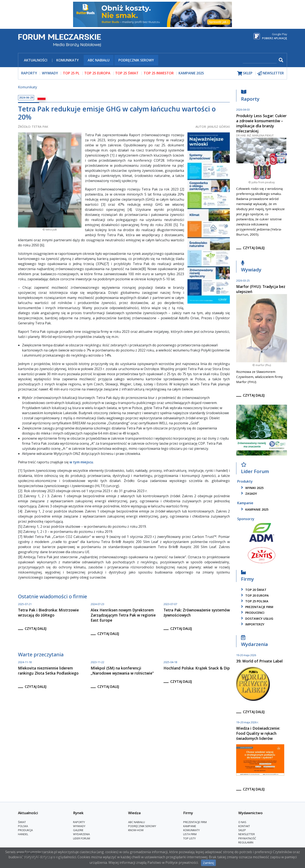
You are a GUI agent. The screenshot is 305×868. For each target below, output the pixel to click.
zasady (248, 494)
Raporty (250, 97)
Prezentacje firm (256, 607)
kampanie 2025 (254, 509)
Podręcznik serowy (136, 60)
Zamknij (208, 863)
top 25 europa (97, 73)
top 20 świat (253, 590)
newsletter (271, 73)
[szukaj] (260, 60)
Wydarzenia (254, 642)
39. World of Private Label (259, 661)
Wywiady (251, 267)
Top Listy (189, 838)
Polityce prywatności (182, 862)
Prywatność (247, 838)
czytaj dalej (36, 629)
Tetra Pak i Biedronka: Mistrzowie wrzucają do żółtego (48, 612)
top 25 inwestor (159, 73)
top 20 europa (254, 595)
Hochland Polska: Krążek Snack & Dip (197, 668)
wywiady (50, 73)
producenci (252, 613)
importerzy (252, 624)
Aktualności (36, 60)
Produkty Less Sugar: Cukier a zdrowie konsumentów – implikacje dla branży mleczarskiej (261, 123)
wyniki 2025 (252, 488)
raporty (29, 73)
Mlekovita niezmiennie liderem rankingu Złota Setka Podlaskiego (49, 671)
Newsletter (247, 834)
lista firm (190, 834)
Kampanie (190, 826)
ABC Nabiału (99, 60)
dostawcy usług (256, 619)
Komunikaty (68, 60)
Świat (22, 822)
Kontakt (244, 826)
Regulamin (246, 842)
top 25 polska (254, 601)
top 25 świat (127, 73)
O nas (242, 822)
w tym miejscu (81, 462)
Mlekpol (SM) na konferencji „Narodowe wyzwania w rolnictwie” (122, 671)
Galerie (78, 830)
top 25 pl (71, 73)
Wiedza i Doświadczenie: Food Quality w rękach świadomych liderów (258, 733)
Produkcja (25, 830)
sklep (245, 73)
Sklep (242, 830)
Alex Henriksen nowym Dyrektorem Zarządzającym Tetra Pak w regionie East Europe (123, 615)
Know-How (136, 830)
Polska (23, 826)
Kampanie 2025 (191, 73)
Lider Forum (255, 469)
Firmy (247, 577)
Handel (23, 834)
